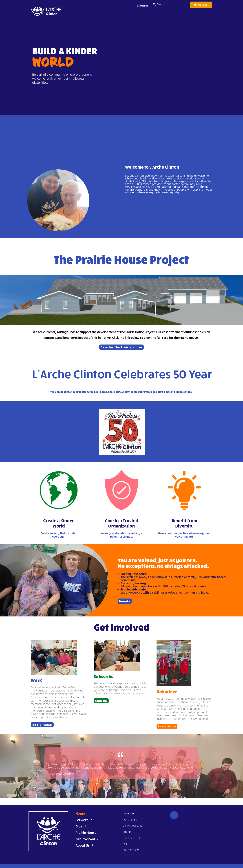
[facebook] (174, 815)
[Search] (154, 4)
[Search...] (171, 4)
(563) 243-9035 (132, 838)
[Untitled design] (46, 3)
